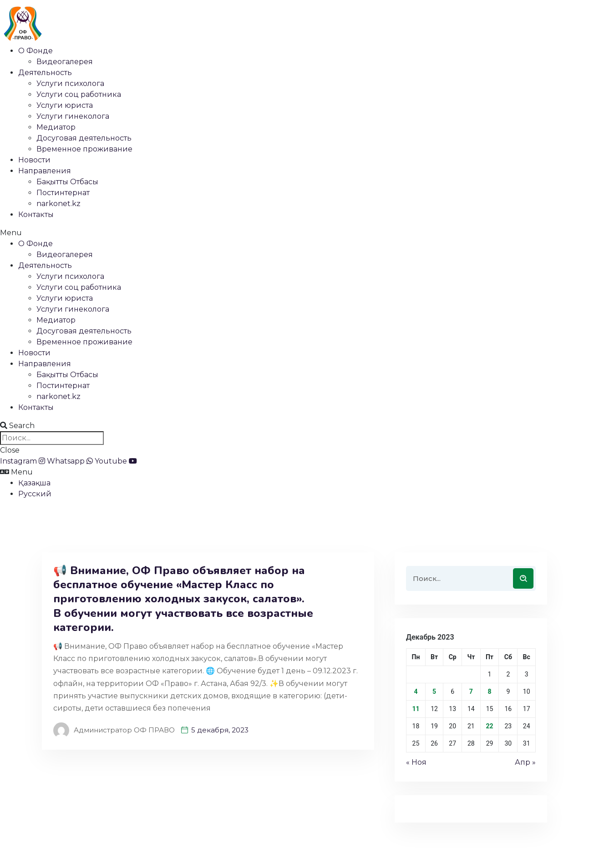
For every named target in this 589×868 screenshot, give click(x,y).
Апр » (525, 762)
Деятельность (45, 73)
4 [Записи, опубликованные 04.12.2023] (416, 691)
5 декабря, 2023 (220, 730)
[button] (294, 233)
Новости (34, 160)
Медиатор (56, 127)
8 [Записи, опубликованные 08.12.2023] (489, 691)
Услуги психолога (70, 83)
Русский (35, 494)
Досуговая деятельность (84, 138)
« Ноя (416, 762)
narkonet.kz (58, 204)
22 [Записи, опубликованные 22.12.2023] (489, 726)
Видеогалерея (65, 62)
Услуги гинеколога (73, 116)
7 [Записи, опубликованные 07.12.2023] (471, 691)
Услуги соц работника (79, 94)
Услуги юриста (65, 105)
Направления (45, 171)
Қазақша (34, 483)
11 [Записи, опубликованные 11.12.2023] (416, 709)
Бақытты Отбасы (67, 182)
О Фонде (36, 51)
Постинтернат (63, 193)
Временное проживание (84, 149)
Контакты (36, 214)
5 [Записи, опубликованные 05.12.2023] (434, 691)
